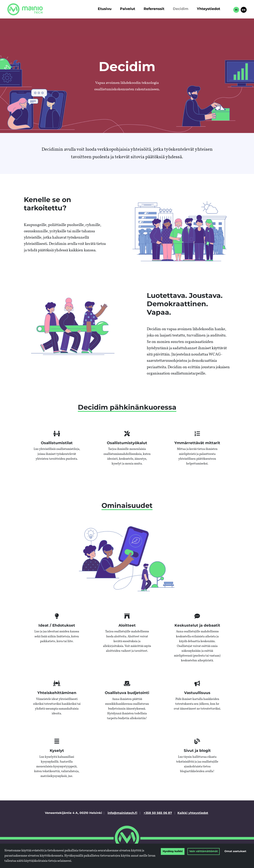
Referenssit (154, 9)
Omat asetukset (235, 851)
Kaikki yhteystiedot (193, 813)
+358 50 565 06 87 (158, 813)
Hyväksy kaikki (173, 851)
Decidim (181, 9)
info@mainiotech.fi (122, 813)
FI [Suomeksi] (236, 10)
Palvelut (128, 9)
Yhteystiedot (209, 9)
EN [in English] (244, 10)
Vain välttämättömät (204, 851)
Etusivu (105, 9)
